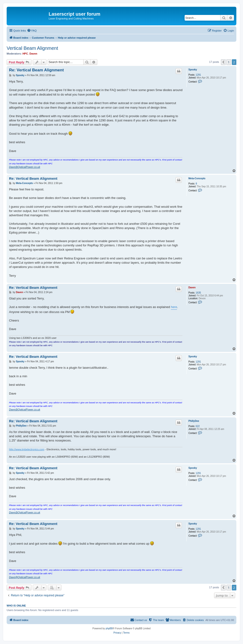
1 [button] (229, 62)
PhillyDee (194, 421)
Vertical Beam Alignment (32, 48)
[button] (223, 62)
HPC (25, 54)
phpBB (109, 628)
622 (198, 426)
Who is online (16, 606)
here (174, 307)
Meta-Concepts (197, 178)
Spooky (193, 70)
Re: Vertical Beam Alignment (36, 70)
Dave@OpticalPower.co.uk (25, 167)
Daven (33, 54)
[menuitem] (32, 31)
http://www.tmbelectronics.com (27, 449)
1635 (198, 293)
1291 (198, 75)
